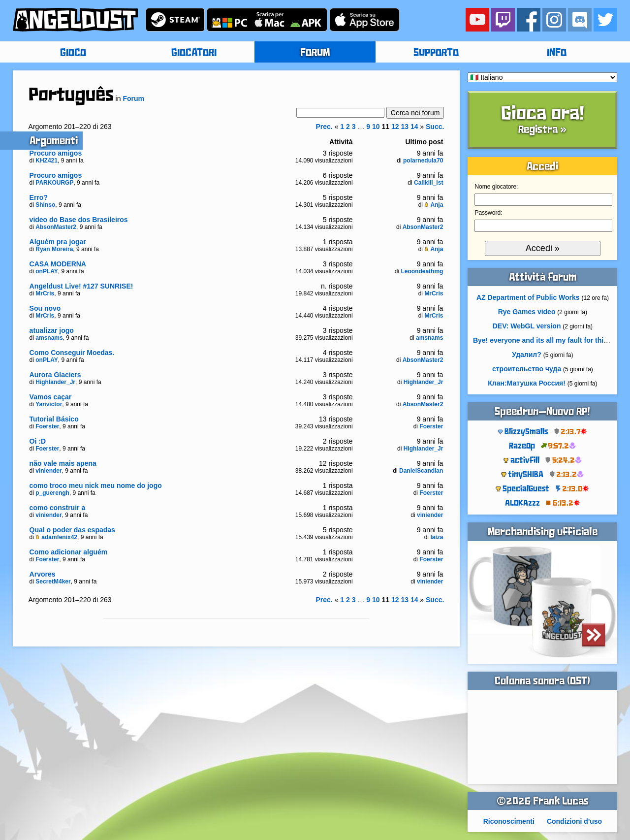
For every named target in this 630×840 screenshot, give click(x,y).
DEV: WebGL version (527, 326)
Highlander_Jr (55, 382)
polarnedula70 (423, 161)
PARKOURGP (54, 183)
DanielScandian (421, 471)
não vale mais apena (63, 463)
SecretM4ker (53, 582)
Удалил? (526, 355)
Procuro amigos (56, 153)
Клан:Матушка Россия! (527, 383)
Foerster (47, 426)
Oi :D (38, 441)
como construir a (58, 508)
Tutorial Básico (54, 419)
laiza (437, 537)
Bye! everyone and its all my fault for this (540, 340)
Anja (434, 205)
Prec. (324, 127)
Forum (133, 98)
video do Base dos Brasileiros (79, 220)
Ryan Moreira (54, 249)
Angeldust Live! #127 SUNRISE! (81, 286)
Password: (488, 213)
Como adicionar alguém (69, 552)
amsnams (49, 338)
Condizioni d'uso (574, 821)
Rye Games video (527, 312)
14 (414, 127)
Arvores (43, 574)
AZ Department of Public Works (528, 297)
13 (405, 127)
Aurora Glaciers (55, 375)
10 (376, 127)
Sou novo (45, 308)
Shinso (45, 205)
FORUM (315, 53)
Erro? (39, 197)
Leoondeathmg (422, 271)
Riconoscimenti (509, 821)
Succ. (435, 127)
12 (395, 127)
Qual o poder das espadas (72, 530)
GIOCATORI (194, 53)
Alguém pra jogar (58, 242)
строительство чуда (527, 369)
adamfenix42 (56, 537)
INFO (557, 53)
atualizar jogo (52, 330)
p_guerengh (52, 493)
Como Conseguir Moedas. (72, 353)
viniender (48, 471)
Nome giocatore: (496, 187)
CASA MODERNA (58, 264)
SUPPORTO (436, 53)
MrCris (45, 293)
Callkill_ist (428, 183)
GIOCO (73, 53)
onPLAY (47, 271)
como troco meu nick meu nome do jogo (96, 485)
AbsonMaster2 (56, 227)
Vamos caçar (51, 397)
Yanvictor (49, 404)
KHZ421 (47, 161)
